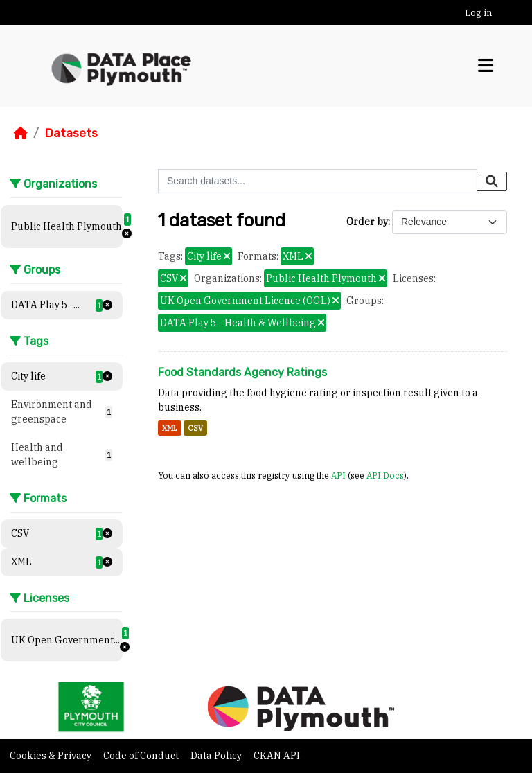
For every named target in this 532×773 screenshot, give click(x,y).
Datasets (71, 133)
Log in (478, 13)
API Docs (385, 475)
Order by (367, 222)
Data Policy (217, 756)
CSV (195, 428)
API (338, 475)
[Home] (21, 133)
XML (170, 428)
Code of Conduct (142, 756)
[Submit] (492, 181)
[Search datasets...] (318, 181)
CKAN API (277, 756)
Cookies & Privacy (52, 756)
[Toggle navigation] (486, 66)
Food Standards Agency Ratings (242, 372)
